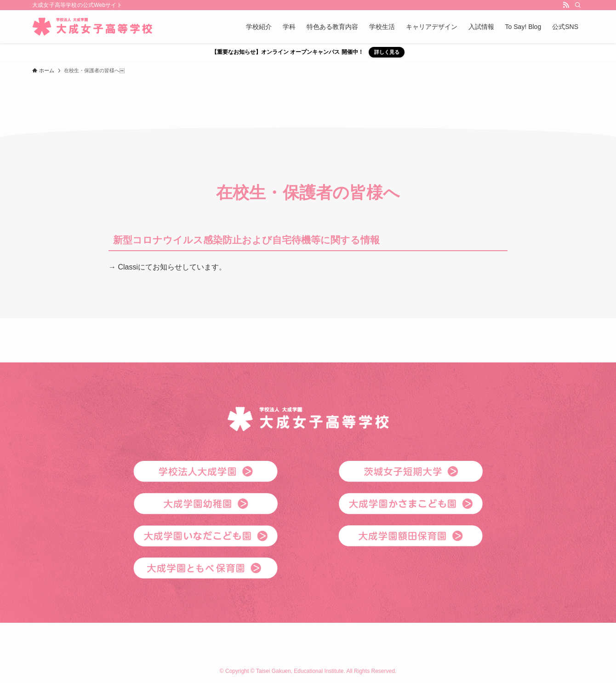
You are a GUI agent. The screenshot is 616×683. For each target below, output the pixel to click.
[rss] (566, 5)
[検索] (578, 5)
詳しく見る (387, 52)
